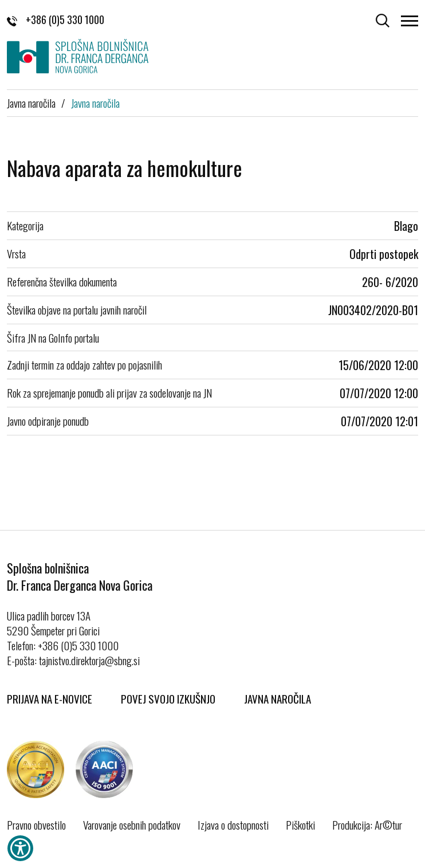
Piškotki (300, 824)
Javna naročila (31, 103)
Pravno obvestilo (36, 824)
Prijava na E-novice (50, 698)
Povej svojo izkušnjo (168, 698)
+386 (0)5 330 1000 (56, 19)
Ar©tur (388, 824)
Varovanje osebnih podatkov (132, 824)
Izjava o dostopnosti (233, 824)
